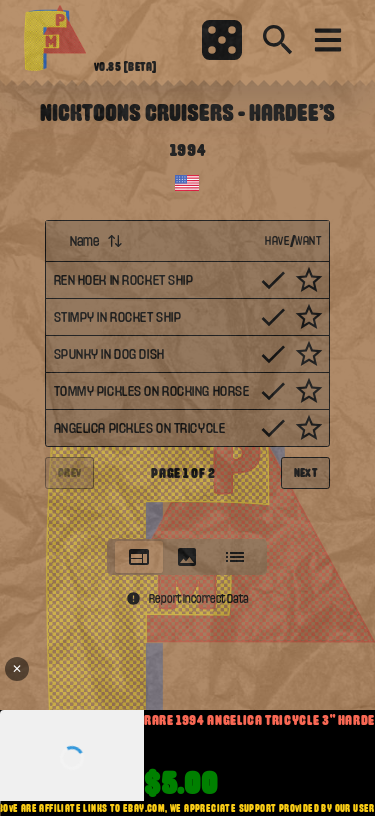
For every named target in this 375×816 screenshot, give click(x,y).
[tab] (139, 557)
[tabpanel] (188, 373)
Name (96, 241)
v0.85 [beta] (125, 67)
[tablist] (187, 557)
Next (306, 473)
